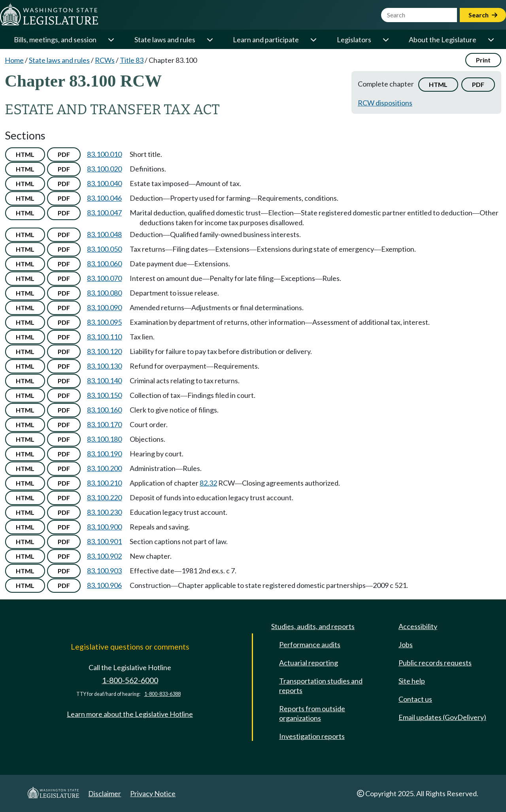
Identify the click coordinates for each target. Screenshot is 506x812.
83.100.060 (104, 264)
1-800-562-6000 (130, 680)
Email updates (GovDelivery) (442, 717)
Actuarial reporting (309, 663)
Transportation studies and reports (321, 686)
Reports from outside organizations (312, 713)
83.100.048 (104, 234)
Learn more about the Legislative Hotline (130, 714)
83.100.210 (104, 483)
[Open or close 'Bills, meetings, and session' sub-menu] (111, 40)
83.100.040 (104, 183)
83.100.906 (104, 585)
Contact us (415, 699)
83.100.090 (104, 307)
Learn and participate (266, 40)
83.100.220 (104, 497)
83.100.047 (104, 213)
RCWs (105, 60)
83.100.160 (104, 410)
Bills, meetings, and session (55, 40)
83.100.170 (104, 424)
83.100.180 (104, 439)
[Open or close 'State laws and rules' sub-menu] (210, 40)
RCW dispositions (385, 103)
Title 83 (132, 60)
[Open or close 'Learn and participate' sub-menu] (313, 40)
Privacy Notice (153, 793)
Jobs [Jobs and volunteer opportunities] (406, 644)
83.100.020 (104, 169)
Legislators (354, 40)
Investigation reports (312, 736)
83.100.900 (104, 527)
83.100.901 (104, 541)
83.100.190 (104, 454)
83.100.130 (104, 366)
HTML (438, 84)
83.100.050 (104, 249)
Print (483, 60)
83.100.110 (104, 337)
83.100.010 (104, 154)
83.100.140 (104, 381)
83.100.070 (104, 278)
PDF (478, 84)
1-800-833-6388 (162, 694)
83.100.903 (104, 571)
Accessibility (418, 626)
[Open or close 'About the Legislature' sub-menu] (491, 40)
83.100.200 (104, 468)
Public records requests (435, 663)
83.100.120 (104, 351)
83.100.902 (104, 556)
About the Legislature (443, 40)
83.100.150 (104, 395)
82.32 (208, 483)
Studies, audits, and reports (313, 626)
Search (483, 15)
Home (14, 60)
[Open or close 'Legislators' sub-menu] (385, 40)
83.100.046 (104, 198)
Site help (412, 681)
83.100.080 (104, 293)
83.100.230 (104, 512)
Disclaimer (105, 793)
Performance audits (310, 644)
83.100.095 (104, 322)
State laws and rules (165, 40)
